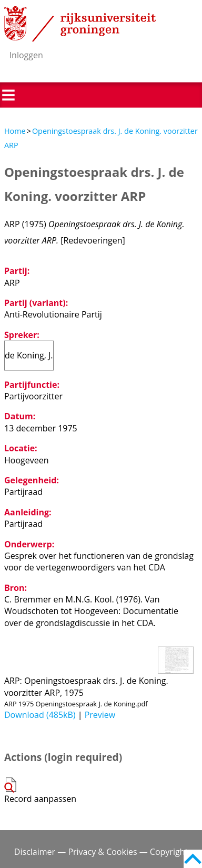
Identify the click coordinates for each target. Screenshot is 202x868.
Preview (100, 715)
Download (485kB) (40, 715)
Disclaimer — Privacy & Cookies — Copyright (101, 852)
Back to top (193, 859)
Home (15, 131)
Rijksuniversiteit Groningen (80, 24)
